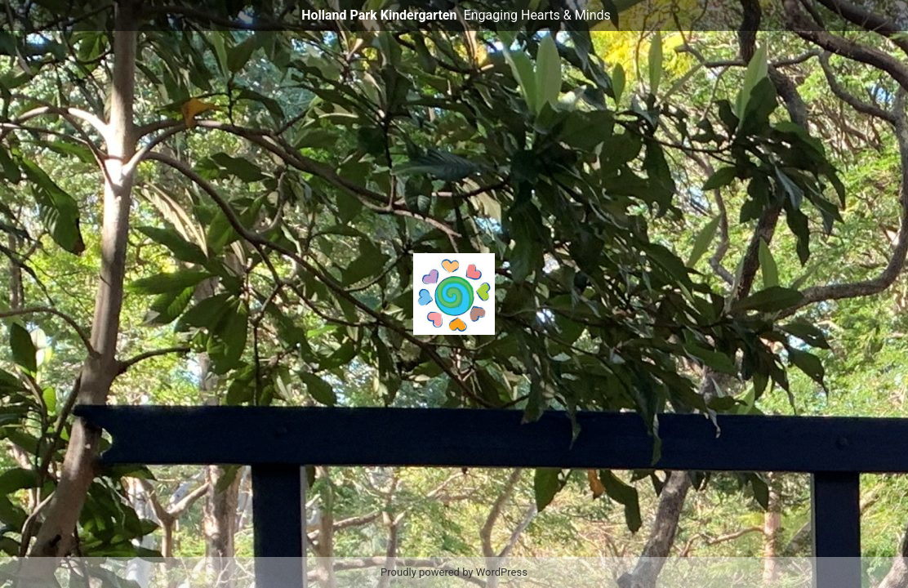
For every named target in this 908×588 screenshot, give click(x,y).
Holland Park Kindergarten (379, 15)
